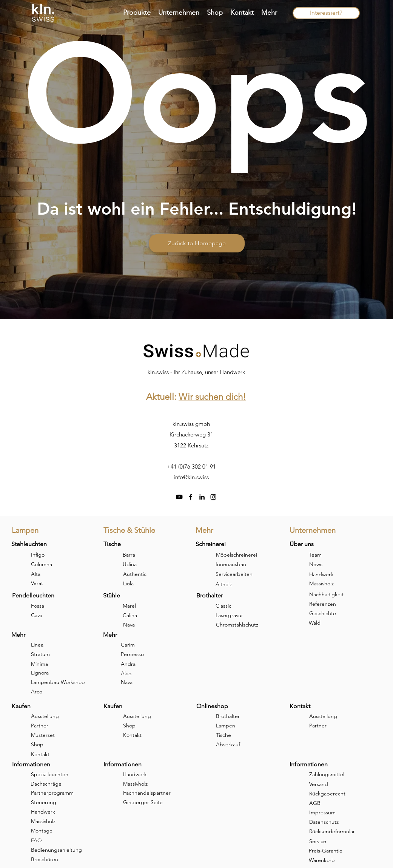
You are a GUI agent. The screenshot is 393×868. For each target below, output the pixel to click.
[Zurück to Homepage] (197, 243)
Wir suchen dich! (212, 397)
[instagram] (213, 497)
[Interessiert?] (326, 13)
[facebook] (191, 497)
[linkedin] (202, 497)
